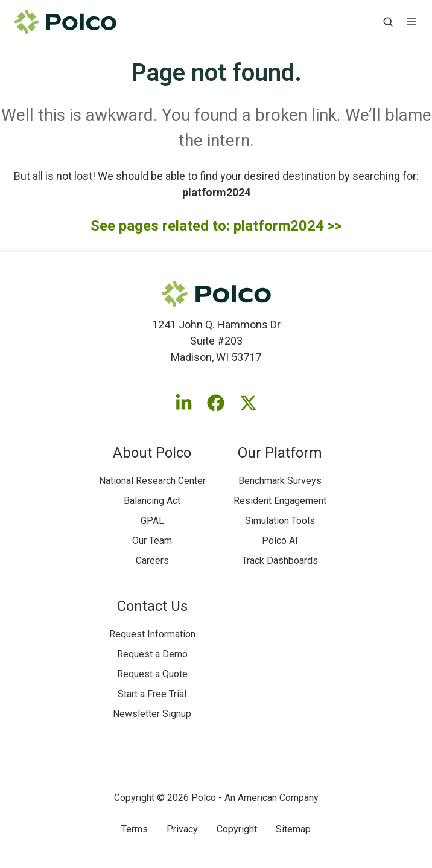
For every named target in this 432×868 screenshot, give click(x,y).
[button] (388, 22)
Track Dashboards (280, 560)
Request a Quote (152, 674)
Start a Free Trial (152, 694)
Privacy (182, 829)
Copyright (237, 829)
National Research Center (152, 481)
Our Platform (280, 453)
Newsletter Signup (152, 714)
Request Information (152, 634)
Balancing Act (152, 501)
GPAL (152, 521)
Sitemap (293, 829)
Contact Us (152, 606)
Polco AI (280, 541)
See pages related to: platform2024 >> (216, 226)
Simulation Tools (280, 521)
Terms (135, 829)
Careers (152, 560)
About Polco (152, 453)
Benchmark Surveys (280, 481)
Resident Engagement (280, 501)
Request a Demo (152, 654)
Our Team (152, 541)
